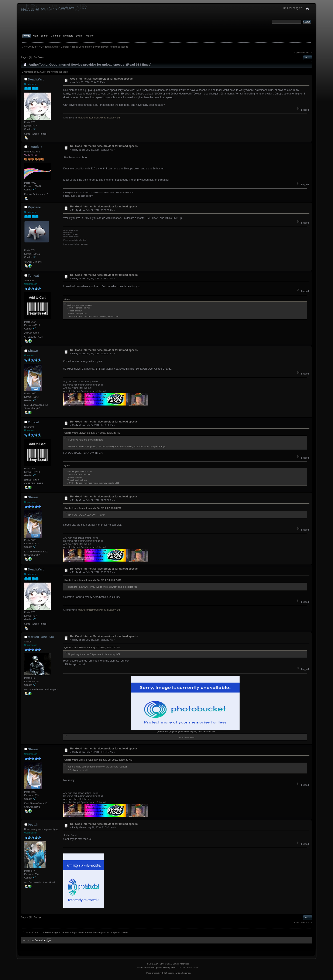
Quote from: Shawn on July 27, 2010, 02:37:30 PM (92, 648)
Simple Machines (181, 964)
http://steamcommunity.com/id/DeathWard (99, 118)
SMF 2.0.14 (153, 964)
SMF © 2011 (166, 964)
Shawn (33, 351)
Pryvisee (34, 207)
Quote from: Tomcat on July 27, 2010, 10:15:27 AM (93, 580)
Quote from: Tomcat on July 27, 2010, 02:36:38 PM (93, 508)
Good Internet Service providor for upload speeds (101, 79)
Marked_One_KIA (41, 637)
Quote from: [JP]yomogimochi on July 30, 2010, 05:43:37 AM (186, 731)
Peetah (33, 824)
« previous (299, 52)
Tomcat (33, 275)
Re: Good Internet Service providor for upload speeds (104, 146)
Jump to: (26, 940)
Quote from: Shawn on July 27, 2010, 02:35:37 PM (92, 433)
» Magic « (35, 147)
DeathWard (36, 79)
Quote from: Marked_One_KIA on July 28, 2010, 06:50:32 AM (98, 760)
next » (309, 52)
